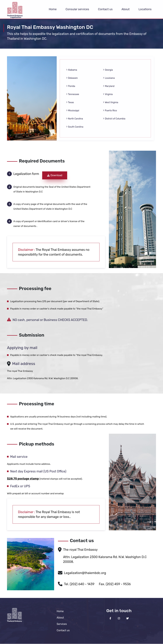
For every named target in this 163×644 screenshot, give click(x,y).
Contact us (105, 9)
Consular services (77, 9)
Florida (71, 86)
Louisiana (109, 78)
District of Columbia (114, 119)
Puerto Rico (110, 111)
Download (55, 175)
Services (62, 624)
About (126, 9)
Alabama (72, 70)
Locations (145, 9)
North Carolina (75, 119)
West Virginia (111, 102)
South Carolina (75, 127)
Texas (70, 102)
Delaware (72, 78)
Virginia (108, 94)
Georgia (108, 70)
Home (53, 9)
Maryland (109, 86)
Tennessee (73, 94)
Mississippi (73, 111)
